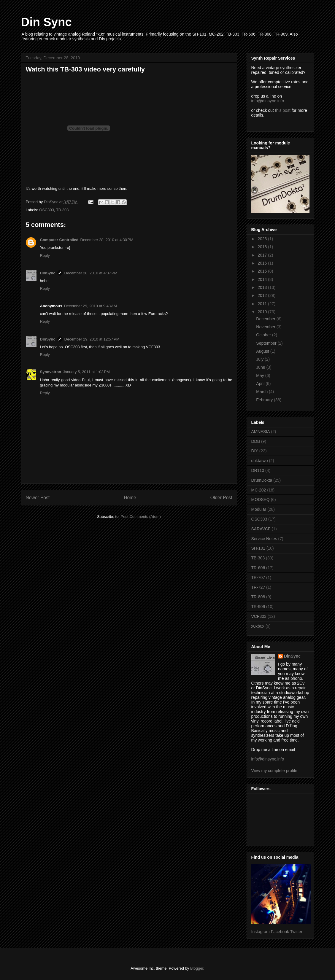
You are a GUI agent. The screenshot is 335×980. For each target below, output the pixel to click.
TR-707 (258, 577)
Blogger (197, 968)
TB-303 (62, 210)
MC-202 (259, 490)
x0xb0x (258, 626)
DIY (255, 451)
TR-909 (258, 607)
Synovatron (51, 372)
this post (283, 110)
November (266, 327)
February (265, 400)
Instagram (261, 932)
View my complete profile (274, 771)
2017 (263, 255)
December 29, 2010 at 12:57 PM (92, 339)
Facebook (280, 932)
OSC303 (47, 210)
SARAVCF (261, 529)
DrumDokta (262, 480)
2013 (263, 287)
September (267, 343)
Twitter (296, 932)
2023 (263, 239)
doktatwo (260, 461)
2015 (263, 271)
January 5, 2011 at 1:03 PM (86, 372)
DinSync (48, 273)
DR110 (258, 470)
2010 (263, 312)
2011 (263, 304)
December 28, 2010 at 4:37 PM (91, 273)
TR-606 (258, 568)
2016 (263, 263)
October (264, 335)
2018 (263, 247)
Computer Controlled (59, 240)
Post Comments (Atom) (141, 517)
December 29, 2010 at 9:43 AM (91, 306)
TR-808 (258, 597)
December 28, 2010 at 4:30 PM (107, 240)
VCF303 (259, 616)
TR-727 (258, 587)
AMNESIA (261, 432)
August (263, 351)
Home (130, 498)
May (261, 376)
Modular (259, 509)
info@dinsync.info (268, 101)
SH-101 (258, 548)
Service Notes (264, 539)
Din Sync (46, 22)
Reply (45, 256)
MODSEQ (261, 499)
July (260, 359)
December (266, 319)
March (262, 392)
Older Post (221, 498)
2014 (263, 279)
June (261, 367)
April (261, 384)
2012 (263, 295)
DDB (256, 441)
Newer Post (38, 498)
